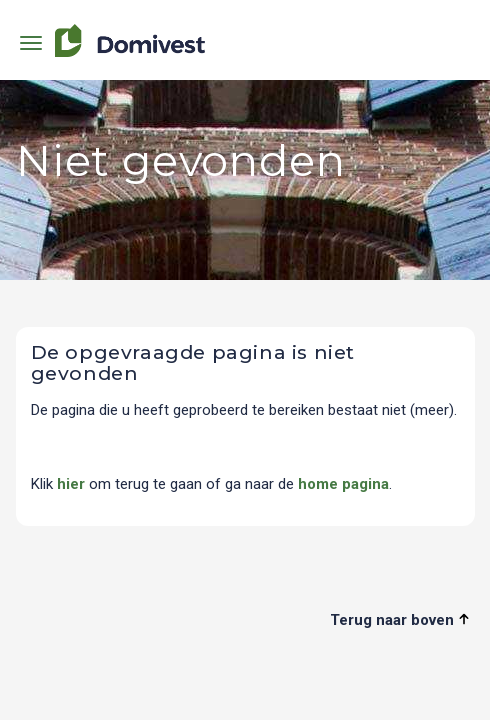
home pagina (343, 484)
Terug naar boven (400, 620)
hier (71, 484)
